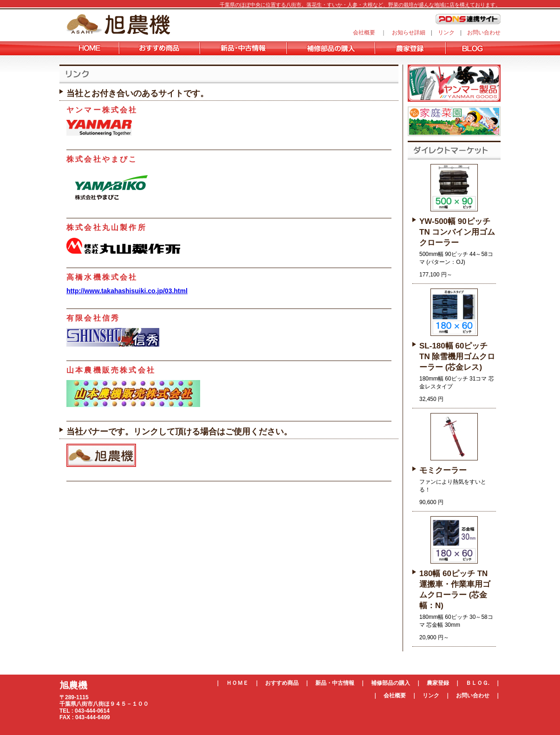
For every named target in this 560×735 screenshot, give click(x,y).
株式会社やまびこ (102, 159)
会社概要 (364, 33)
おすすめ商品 (282, 683)
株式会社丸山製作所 (107, 227)
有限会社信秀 (93, 318)
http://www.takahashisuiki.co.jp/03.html (127, 291)
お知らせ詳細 (409, 33)
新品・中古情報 (335, 683)
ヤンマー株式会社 (102, 110)
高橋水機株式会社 (102, 277)
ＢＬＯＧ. (478, 683)
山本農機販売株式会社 (111, 370)
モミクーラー (443, 470)
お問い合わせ (484, 33)
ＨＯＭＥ (237, 683)
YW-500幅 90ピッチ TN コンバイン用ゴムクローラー (457, 232)
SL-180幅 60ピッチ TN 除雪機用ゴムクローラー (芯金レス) (457, 357)
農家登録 (438, 683)
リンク (446, 33)
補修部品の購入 (391, 683)
